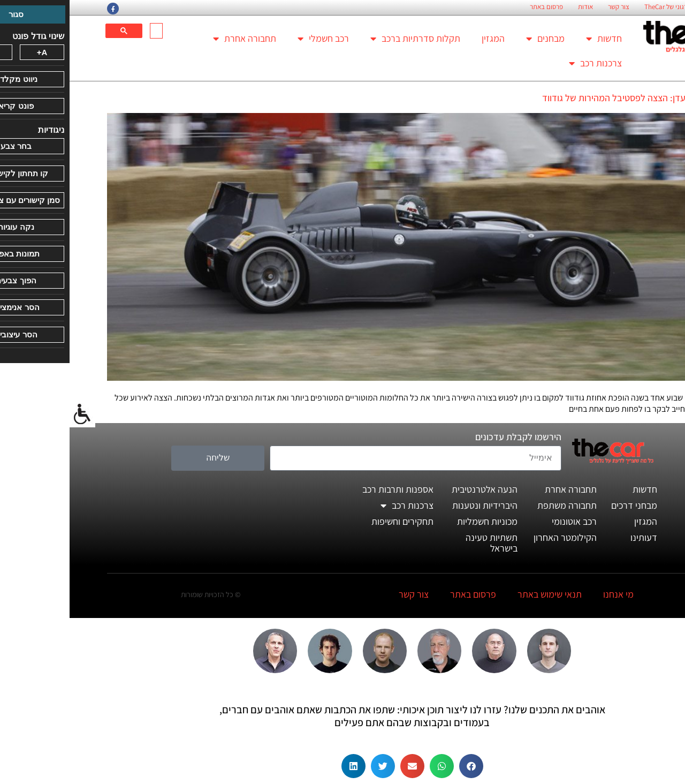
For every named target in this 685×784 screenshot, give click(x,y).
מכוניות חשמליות (418, 521)
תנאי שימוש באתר (480, 594)
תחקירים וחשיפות (333, 521)
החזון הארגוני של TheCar (607, 7)
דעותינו (574, 537)
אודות (516, 7)
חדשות (534, 39)
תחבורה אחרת (175, 39)
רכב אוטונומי (505, 521)
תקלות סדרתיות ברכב (346, 39)
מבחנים (476, 39)
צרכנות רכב (526, 63)
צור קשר (549, 7)
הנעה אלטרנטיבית (415, 489)
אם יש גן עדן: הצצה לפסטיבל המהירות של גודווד (560, 98)
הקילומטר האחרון (496, 537)
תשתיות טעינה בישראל (422, 543)
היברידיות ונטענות (415, 505)
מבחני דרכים (565, 505)
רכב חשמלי (254, 39)
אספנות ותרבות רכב (328, 489)
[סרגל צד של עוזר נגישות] (13, 414)
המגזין (424, 38)
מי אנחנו (549, 594)
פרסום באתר (477, 7)
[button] (402, 766)
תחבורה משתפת (497, 505)
